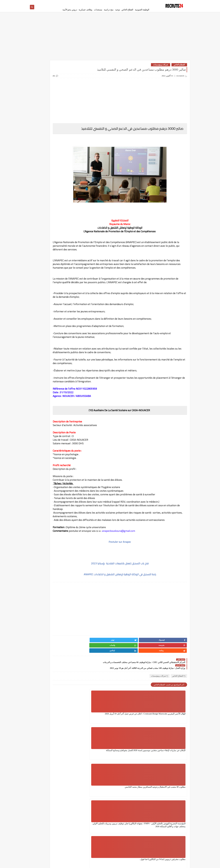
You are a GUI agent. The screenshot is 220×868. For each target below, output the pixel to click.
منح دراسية (109, 10)
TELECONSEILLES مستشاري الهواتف (42, 157)
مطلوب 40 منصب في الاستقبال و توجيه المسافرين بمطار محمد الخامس (100, 723)
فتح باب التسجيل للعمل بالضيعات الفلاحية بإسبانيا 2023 (134, 587)
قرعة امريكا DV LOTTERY (43, 115)
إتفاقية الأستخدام (130, 2)
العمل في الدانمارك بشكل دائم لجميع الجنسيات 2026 (64, 77)
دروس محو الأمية (70, 10)
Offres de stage (64, 156)
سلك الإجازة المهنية (64, 100)
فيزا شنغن (64, 114)
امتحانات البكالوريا (43, 86)
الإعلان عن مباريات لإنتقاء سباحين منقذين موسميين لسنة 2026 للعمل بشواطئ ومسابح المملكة (135, 723)
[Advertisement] (110, 40)
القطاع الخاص (127, 10)
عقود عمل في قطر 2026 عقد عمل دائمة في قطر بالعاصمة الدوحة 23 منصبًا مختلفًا (47, 291)
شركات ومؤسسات (161, 67)
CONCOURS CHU (64, 144)
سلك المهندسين (64, 107)
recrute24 (163, 864)
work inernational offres (64, 165)
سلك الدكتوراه (43, 100)
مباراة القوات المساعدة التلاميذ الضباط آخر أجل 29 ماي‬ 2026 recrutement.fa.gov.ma (46, 276)
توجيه (118, 10)
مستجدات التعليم (43, 123)
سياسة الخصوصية (144, 2)
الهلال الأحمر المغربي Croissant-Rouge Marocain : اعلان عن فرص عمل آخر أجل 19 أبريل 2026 (171, 723)
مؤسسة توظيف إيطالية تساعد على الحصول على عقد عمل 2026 (47, 217)
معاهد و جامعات (43, 130)
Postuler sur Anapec (134, 565)
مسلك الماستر (64, 130)
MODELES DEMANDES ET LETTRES (43, 147)
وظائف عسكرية (85, 10)
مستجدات (98, 10)
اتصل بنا (119, 2)
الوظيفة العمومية (142, 10)
